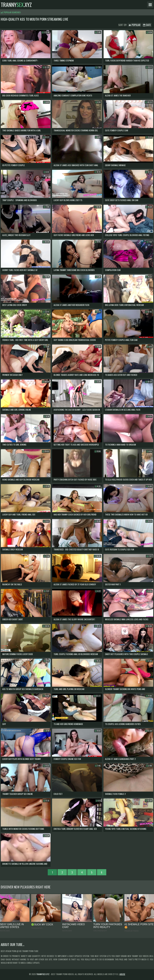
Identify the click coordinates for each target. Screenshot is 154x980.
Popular (135, 25)
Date (147, 25)
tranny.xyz (16, 5)
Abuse (122, 974)
